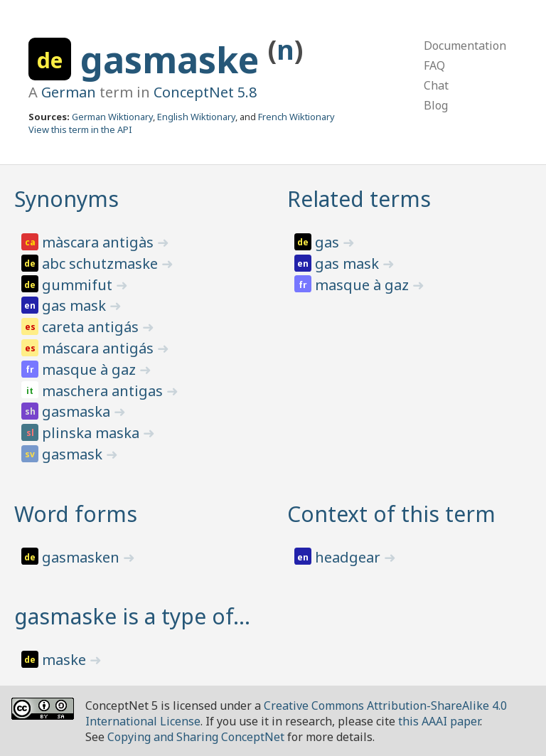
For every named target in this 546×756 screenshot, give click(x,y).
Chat (436, 85)
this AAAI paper (439, 721)
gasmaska (78, 411)
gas (329, 242)
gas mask (76, 305)
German (69, 92)
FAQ (434, 65)
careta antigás (92, 327)
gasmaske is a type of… (132, 616)
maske (66, 660)
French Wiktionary (296, 117)
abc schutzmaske (102, 263)
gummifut (79, 285)
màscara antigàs (100, 242)
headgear (349, 557)
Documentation (465, 46)
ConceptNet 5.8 (205, 92)
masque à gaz (91, 369)
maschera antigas (104, 391)
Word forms (76, 514)
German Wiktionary (112, 117)
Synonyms (66, 199)
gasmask (74, 454)
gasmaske (174, 60)
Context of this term (391, 514)
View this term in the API (80, 129)
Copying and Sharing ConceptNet (196, 737)
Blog (436, 105)
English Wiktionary (196, 117)
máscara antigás (100, 348)
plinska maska (92, 433)
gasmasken (82, 557)
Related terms (359, 199)
